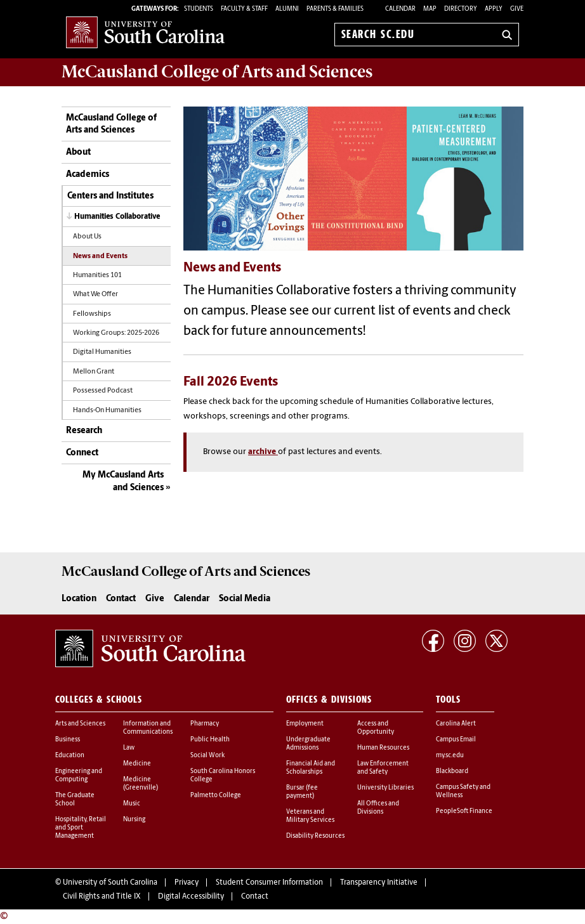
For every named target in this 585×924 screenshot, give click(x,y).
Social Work (207, 756)
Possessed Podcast (103, 391)
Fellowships (92, 314)
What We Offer (95, 295)
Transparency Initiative (379, 883)
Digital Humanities (102, 352)
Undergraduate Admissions (308, 744)
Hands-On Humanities (107, 411)
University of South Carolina (110, 883)
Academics (88, 175)
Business (68, 740)
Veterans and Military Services (310, 816)
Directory (461, 9)
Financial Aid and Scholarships (311, 768)
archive (263, 452)
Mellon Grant (94, 372)
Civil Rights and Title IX (102, 897)
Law (129, 748)
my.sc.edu (450, 756)
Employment (305, 724)
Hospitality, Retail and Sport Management (81, 828)
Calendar (400, 9)
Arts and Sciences (80, 724)
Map (430, 9)
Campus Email (456, 740)
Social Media (245, 599)
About (78, 153)
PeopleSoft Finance (464, 811)
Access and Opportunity (376, 728)
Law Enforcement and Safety (383, 768)
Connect (82, 453)
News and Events (100, 257)
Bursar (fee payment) (302, 792)
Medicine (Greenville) (141, 784)
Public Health (210, 740)
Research (84, 431)
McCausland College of (217, 72)
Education (70, 756)
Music (132, 804)
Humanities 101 (97, 276)
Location (79, 599)
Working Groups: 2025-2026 (116, 333)
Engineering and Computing (79, 776)
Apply (494, 9)
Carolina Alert (456, 724)
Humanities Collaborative (117, 217)
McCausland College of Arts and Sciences (111, 125)
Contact (121, 599)
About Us (87, 237)
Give (517, 9)
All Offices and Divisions (378, 808)
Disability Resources (315, 836)
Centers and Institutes (110, 196)
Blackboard (452, 771)
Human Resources (383, 748)
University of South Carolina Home (145, 32)
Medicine (137, 764)
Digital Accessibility (191, 897)
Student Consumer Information (269, 883)
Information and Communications (148, 728)
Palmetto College (216, 796)
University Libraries (385, 788)
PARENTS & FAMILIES (335, 9)
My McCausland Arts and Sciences (123, 482)
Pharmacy (205, 724)
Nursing (134, 820)
